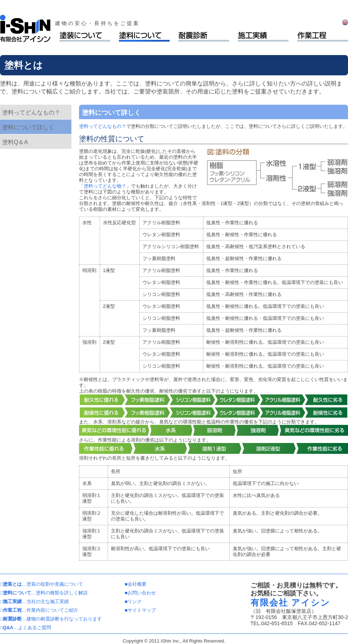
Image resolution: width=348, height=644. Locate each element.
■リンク (133, 601)
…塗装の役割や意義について (42, 584)
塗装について (85, 37)
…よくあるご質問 (26, 628)
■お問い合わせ (140, 593)
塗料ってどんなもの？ (31, 112)
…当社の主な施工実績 (34, 601)
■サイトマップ (140, 610)
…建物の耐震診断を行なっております (51, 619)
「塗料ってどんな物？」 (105, 186)
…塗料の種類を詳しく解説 (44, 593)
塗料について (144, 37)
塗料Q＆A (15, 142)
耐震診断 (204, 37)
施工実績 (263, 37)
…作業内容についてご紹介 (39, 610)
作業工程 (323, 37)
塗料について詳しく (28, 127)
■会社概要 (136, 584)
